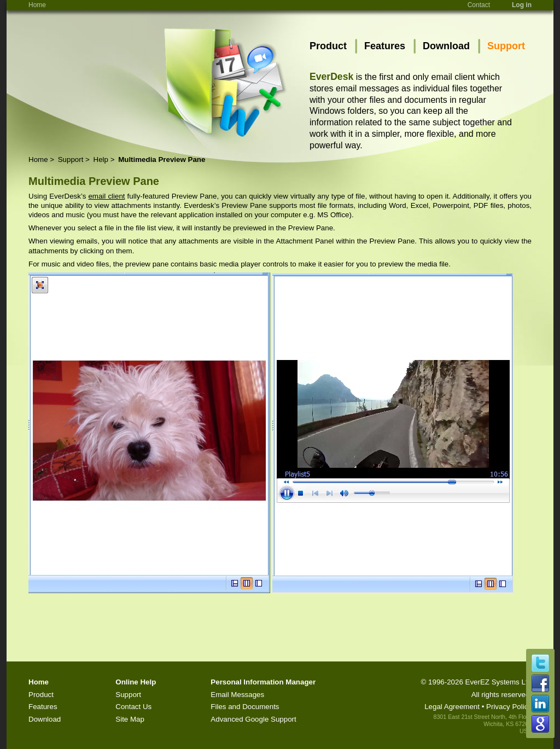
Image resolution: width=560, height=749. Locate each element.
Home (37, 5)
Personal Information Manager (263, 682)
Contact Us (133, 707)
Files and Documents (245, 707)
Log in (522, 5)
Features (385, 46)
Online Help (136, 682)
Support (506, 46)
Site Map (130, 719)
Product (328, 46)
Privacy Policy (509, 707)
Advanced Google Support (253, 719)
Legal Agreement (452, 707)
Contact (479, 5)
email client (106, 196)
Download (446, 46)
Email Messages (237, 695)
